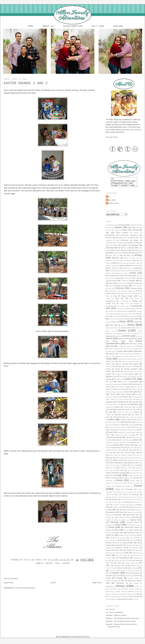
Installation (115, 427)
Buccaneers (118, 276)
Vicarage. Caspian (134, 580)
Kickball (117, 437)
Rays (118, 512)
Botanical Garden (111, 268)
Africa (110, 232)
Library (129, 450)
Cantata (126, 281)
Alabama (117, 232)
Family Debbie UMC (134, 361)
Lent (121, 450)
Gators (128, 389)
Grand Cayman (111, 402)
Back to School (135, 245)
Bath (125, 250)
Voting (116, 583)
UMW (111, 573)
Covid (123, 318)
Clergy (115, 298)
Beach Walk (128, 253)
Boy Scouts (112, 270)
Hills (110, 414)
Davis (131, 327)
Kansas (139, 432)
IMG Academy (126, 424)
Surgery (129, 552)
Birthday (138, 258)
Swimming (109, 555)
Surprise (137, 553)
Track (124, 563)
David (123, 328)
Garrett (108, 389)
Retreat (122, 515)
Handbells (109, 409)
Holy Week (135, 417)
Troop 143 (113, 568)
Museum (118, 468)
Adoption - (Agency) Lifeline (116, 618)
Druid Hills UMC (125, 351)
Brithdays (137, 273)
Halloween (134, 407)
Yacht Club (112, 599)
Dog (140, 346)
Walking (130, 583)
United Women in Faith (123, 573)
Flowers (108, 374)
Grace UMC (129, 394)
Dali (107, 324)
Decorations (120, 336)
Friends (109, 381)
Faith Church (129, 359)
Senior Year (118, 535)
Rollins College (119, 520)
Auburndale (109, 245)
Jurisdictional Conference (127, 432)
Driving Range (113, 351)
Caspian (132, 283)
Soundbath (136, 540)
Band (115, 248)
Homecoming (118, 419)
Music (125, 467)
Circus (108, 298)
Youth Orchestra (111, 602)
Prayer (119, 505)
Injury (107, 427)
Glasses (134, 392)
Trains (119, 565)
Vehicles (137, 578)
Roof (128, 520)
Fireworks (136, 369)
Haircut (115, 407)
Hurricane (124, 422)
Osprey (108, 485)
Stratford (108, 550)
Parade (128, 489)
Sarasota (114, 524)
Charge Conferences (135, 286)
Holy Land (98, 27)
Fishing (108, 371)
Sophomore (113, 540)
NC (131, 470)
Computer (120, 311)
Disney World (137, 341)
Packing (124, 485)
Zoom (134, 602)
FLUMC (117, 374)
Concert (128, 311)
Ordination (109, 483)
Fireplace (128, 369)
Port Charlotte (125, 502)
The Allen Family (34, 561)
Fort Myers (129, 376)
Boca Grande (131, 263)
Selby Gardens (134, 532)
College (135, 303)
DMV (135, 346)
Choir (110, 291)
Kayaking (120, 435)
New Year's (120, 473)
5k (131, 227)
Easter (49, 564)
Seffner (117, 532)
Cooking (130, 313)
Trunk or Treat (110, 570)
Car (107, 283)
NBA (125, 470)
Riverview (109, 517)
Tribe (140, 565)
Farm (138, 364)
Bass (119, 250)
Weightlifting (109, 589)
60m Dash (137, 227)
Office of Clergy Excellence (115, 480)
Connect (111, 314)
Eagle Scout (112, 354)
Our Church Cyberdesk (114, 615)
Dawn (108, 330)
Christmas (119, 290)
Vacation (116, 575)
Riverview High (120, 517)
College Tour (110, 306)
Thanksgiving (124, 560)
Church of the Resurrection (132, 296)
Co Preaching (124, 303)
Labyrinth (118, 440)
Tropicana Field (135, 568)
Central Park (121, 286)
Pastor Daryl (111, 202)
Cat (141, 283)
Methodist (130, 460)
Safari (116, 522)
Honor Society (130, 420)
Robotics (108, 520)
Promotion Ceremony (119, 507)
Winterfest (130, 594)
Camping (118, 280)
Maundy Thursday (127, 457)
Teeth (114, 560)
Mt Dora (110, 468)
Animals (136, 235)
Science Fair (138, 527)
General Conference (113, 392)
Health (134, 409)
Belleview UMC (137, 255)
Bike (121, 258)
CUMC (136, 321)
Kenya (108, 437)
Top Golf (116, 563)
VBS (121, 578)
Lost (141, 452)
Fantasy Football (127, 364)
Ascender (109, 243)
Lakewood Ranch (111, 445)
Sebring (137, 530)
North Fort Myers (135, 475)
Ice (112, 425)
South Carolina (110, 543)
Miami (108, 462)
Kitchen (126, 437)
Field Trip (109, 369)
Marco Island (114, 457)
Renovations (110, 514)
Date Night (114, 327)
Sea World (125, 530)
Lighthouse (137, 450)
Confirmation (138, 311)
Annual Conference (112, 240)
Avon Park (118, 245)
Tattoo (117, 558)
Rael (110, 512)
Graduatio (115, 399)
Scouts (111, 530)
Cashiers (123, 283)
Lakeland (135, 442)
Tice (109, 563)
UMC (140, 570)
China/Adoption (73, 27)
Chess (110, 288)
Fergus (135, 366)
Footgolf (118, 376)
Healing (126, 409)
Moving (140, 465)
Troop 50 (123, 568)
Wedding (136, 586)
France (125, 379)
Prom (108, 507)
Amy (107, 235)
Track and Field (133, 563)
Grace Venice (126, 396)
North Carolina (120, 475)
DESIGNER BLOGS (81, 639)
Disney (109, 341)
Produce (137, 505)
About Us (48, 27)
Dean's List (110, 333)
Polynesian (126, 499)
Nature (118, 470)
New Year (109, 473)
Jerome (110, 430)
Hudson (66, 564)
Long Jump (132, 452)
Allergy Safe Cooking (130, 232)
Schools (129, 527)
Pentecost (120, 494)
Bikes (129, 258)
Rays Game (127, 512)
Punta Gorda (125, 509)
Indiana (138, 425)
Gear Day (137, 389)
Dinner (138, 339)
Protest (131, 507)
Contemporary (120, 314)
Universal (137, 573)
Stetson (138, 548)
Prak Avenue (110, 505)
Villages (108, 583)
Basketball (110, 250)
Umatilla (133, 570)
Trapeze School (130, 565)
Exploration (118, 359)
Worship (139, 596)
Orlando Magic (135, 483)
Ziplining (121, 601)
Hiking (140, 412)
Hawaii (117, 409)
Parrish (118, 492)
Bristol (130, 273)
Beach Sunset (116, 253)
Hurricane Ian (135, 422)
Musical (132, 468)
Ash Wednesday (122, 243)
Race (140, 510)
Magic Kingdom (137, 455)
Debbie (122, 333)
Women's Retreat (111, 597)
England (118, 27)
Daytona (115, 330)
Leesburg (116, 447)
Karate (111, 434)
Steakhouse (129, 548)
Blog (134, 260)
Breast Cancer (121, 273)
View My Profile (112, 138)
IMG (117, 425)
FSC (107, 384)
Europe (121, 356)
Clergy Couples (127, 298)
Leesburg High (129, 447)
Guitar (108, 407)
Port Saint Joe (136, 502)
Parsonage (129, 492)
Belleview (125, 255)
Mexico (138, 460)
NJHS (129, 473)
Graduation (125, 399)
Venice (108, 580)
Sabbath (108, 522)
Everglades (136, 356)
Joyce (123, 430)
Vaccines (137, 575)
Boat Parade (119, 263)
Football (108, 376)
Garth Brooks (119, 389)
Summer (135, 550)
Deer (129, 336)
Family (109, 361)
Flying (125, 374)
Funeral (124, 384)
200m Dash (113, 227)
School (118, 527)
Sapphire (124, 522)
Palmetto (108, 489)
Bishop (127, 260)
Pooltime (115, 502)
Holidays (108, 417)
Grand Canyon (136, 399)
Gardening (135, 386)
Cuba (121, 321)
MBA (138, 457)
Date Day (138, 324)
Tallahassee (136, 555)
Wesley (120, 588)
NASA (111, 470)
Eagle (140, 351)
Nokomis (109, 475)
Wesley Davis (116, 591)
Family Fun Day (112, 364)
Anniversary (110, 237)
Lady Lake (139, 440)
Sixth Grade (130, 537)
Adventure (139, 230)
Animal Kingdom (122, 235)
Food (132, 374)
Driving (140, 348)
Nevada (137, 470)
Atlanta (136, 243)
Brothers (108, 276)
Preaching (128, 504)
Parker (138, 488)
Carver (114, 283)
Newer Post (9, 583)
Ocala (119, 478)
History (119, 414)
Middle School (118, 462)
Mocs (138, 463)
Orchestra (136, 480)
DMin (128, 346)
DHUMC (126, 338)
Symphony (118, 555)
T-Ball (126, 555)
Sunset (108, 552)
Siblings (138, 535)
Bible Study (112, 258)
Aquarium (125, 240)
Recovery (137, 512)
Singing (121, 537)
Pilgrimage (135, 497)
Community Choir (123, 309)
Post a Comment (11, 579)
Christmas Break (136, 291)
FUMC (57, 564)
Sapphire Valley (136, 522)
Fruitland (118, 382)
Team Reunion (135, 558)
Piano (116, 497)
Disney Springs (123, 341)
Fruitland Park (130, 381)
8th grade (109, 230)
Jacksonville (138, 427)
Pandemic (118, 489)
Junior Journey (111, 432)
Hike (134, 412)
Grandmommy (123, 404)
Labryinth (109, 440)
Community (110, 308)
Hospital (140, 420)
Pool (107, 502)
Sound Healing (125, 540)
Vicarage (119, 580)
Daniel (114, 324)
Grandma (109, 404)
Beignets (137, 253)
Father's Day (110, 366)
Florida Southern (131, 371)
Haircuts (124, 407)
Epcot (140, 353)
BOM (114, 265)
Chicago (117, 288)
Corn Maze (109, 316)
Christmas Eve (113, 293)
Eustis (128, 356)
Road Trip (135, 517)
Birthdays (115, 260)
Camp (130, 278)
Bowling (122, 268)
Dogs (111, 348)
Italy (130, 427)
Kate (108, 199)
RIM (139, 515)
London (123, 452)
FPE (118, 379)
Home (31, 27)
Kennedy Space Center (133, 435)
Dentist (118, 339)
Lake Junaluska (113, 442)
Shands (130, 535)
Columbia (136, 306)
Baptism (125, 248)
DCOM (137, 330)
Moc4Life (130, 463)
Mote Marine (110, 465)
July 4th (130, 429)
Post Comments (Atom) (25, 588)
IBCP (107, 425)
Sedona (108, 532)
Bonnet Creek (135, 265)
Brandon (112, 273)
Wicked (137, 591)
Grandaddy (136, 402)
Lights (116, 452)
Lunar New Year (114, 455)
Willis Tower (110, 594)
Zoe (128, 601)
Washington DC (122, 585)
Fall (138, 359)
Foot (138, 374)
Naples (140, 467)
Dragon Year (131, 349)
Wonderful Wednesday (126, 597)
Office (138, 478)
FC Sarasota (124, 366)
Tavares (125, 558)
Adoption (119, 230)
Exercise (108, 359)
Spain (132, 543)
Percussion (130, 494)
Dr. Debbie (121, 349)
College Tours (124, 306)
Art (139, 240)
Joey (117, 430)
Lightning (109, 452)
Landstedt (123, 445)
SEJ (125, 532)
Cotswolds (118, 316)
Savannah (109, 527)
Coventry (116, 319)
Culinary (128, 321)
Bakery (108, 248)
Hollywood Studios (121, 417)
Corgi (138, 314)
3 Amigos (122, 227)
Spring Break (128, 545)
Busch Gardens (111, 278)
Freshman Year (135, 379)
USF (107, 575)
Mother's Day (122, 465)
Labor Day (135, 437)
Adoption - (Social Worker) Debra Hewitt (121, 623)
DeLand (137, 336)
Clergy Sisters (134, 301)
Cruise (140, 318)
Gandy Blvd (116, 387)
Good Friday (112, 394)
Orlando (119, 483)
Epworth (112, 356)
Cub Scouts (113, 321)
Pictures (125, 497)
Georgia (126, 392)
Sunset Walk (119, 552)
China (126, 288)
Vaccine (128, 575)
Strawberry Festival (122, 550)
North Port (109, 478)
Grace (120, 394)
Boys (122, 270)
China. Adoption (137, 288)
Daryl (123, 324)
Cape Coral (136, 280)
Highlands (127, 412)
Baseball (135, 248)
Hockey (127, 414)
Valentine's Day (111, 578)
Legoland (114, 450)
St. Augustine (119, 547)
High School (117, 412)
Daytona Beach (126, 330)
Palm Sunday (135, 485)
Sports (117, 545)
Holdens (136, 414)
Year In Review (128, 599)
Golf (141, 392)
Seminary (109, 535)
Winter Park (120, 594)
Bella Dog (117, 255)
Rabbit (134, 510)
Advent (130, 230)
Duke (134, 351)
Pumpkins (115, 510)
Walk (122, 583)
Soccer (139, 537)
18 (107, 227)
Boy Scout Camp (136, 268)
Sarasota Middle (132, 525)
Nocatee (137, 473)
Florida (118, 371)
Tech (107, 560)
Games (108, 387)
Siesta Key (110, 537)
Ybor (119, 599)
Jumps (138, 430)
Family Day (121, 361)
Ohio (129, 480)
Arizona (133, 240)
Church (118, 296)
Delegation (109, 338)
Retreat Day (131, 515)
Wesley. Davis (128, 591)
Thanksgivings (138, 560)
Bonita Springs (124, 265)
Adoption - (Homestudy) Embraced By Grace (123, 621)
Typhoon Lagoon (122, 570)
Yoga (138, 599)
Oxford (116, 485)
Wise (138, 594)
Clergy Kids (119, 301)
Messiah (121, 460)
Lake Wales (125, 442)
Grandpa (136, 404)
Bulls (126, 276)
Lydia (126, 455)
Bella (108, 255)
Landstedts (133, 445)
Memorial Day (111, 460)
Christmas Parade (126, 293)
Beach (132, 250)
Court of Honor (128, 316)
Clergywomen (110, 303)
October (131, 478)
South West (122, 542)
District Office (119, 343)
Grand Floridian (124, 402)
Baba (125, 245)
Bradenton (138, 270)
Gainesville (134, 384)
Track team (110, 565)
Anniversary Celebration (129, 237)
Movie (133, 465)
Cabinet (122, 278)
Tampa (108, 557)
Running (135, 519)
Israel (123, 427)
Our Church (110, 612)
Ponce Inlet (136, 499)
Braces (129, 271)
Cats (111, 285)
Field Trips (118, 369)
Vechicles (129, 578)
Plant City (117, 499)
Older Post (97, 583)
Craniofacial (131, 319)
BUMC (133, 275)
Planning (108, 499)
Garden (125, 386)
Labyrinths (129, 440)
